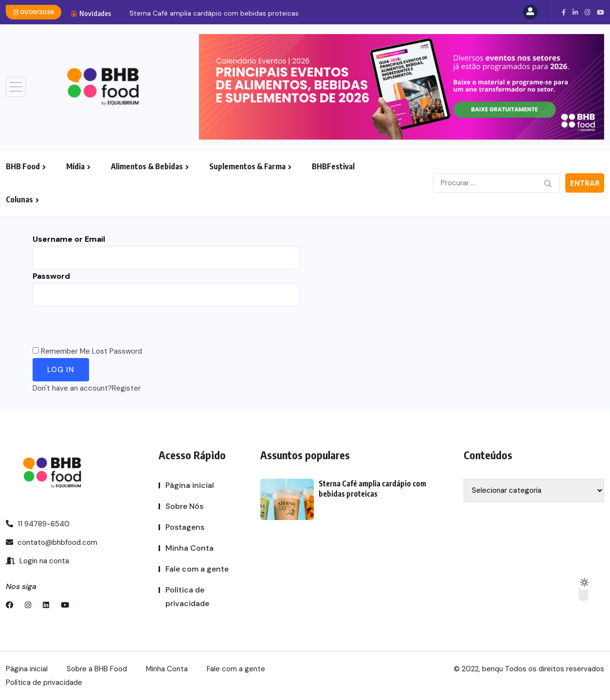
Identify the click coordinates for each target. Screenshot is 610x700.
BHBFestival (333, 166)
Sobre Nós (184, 506)
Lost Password (117, 351)
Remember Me (65, 351)
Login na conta (37, 561)
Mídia (75, 166)
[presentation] (107, 325)
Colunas (19, 199)
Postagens (185, 527)
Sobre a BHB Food (97, 669)
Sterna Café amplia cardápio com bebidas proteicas (214, 13)
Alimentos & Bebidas (147, 166)
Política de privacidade (187, 597)
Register (126, 388)
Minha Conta (189, 548)
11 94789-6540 (38, 524)
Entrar (585, 183)
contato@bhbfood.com (52, 542)
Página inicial (190, 485)
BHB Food (23, 166)
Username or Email (69, 239)
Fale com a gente (197, 569)
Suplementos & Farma (247, 166)
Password (51, 276)
